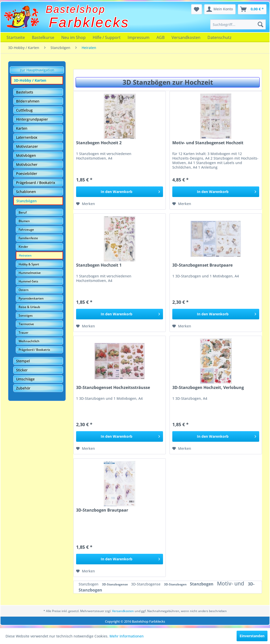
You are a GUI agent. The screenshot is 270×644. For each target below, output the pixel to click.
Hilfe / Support (107, 37)
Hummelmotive (30, 273)
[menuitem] (238, 24)
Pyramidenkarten (31, 298)
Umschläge (25, 379)
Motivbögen (26, 155)
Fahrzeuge (26, 230)
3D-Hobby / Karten (30, 80)
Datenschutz (220, 37)
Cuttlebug (24, 110)
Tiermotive (26, 324)
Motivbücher (27, 164)
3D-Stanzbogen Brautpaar (102, 510)
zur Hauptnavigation (37, 70)
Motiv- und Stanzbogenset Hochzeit (208, 143)
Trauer (23, 333)
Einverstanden (252, 636)
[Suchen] (260, 24)
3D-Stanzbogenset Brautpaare (202, 265)
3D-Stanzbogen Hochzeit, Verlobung (208, 388)
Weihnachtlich (29, 341)
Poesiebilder (27, 174)
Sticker (22, 370)
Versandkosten (186, 37)
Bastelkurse (43, 37)
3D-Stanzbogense (115, 584)
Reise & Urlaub (29, 307)
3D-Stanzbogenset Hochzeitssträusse (113, 388)
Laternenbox (27, 137)
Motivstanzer (27, 146)
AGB (160, 37)
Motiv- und (231, 583)
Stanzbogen (89, 584)
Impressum (139, 37)
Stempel (23, 361)
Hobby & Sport (29, 264)
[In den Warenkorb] (120, 192)
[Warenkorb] (252, 9)
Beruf (23, 212)
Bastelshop (76, 9)
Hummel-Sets (28, 281)
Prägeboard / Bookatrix (36, 183)
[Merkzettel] (197, 9)
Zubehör (23, 388)
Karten (22, 128)
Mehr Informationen (127, 636)
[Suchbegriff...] (238, 24)
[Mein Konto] (220, 9)
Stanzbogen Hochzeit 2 (99, 143)
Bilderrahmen (28, 101)
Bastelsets (25, 92)
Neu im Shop (73, 37)
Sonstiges (26, 315)
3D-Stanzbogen (176, 584)
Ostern (24, 290)
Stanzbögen (26, 201)
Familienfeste (28, 238)
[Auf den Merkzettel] (86, 204)
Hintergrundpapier (32, 119)
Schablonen (26, 192)
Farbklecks (89, 22)
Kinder (23, 247)
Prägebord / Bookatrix (34, 350)
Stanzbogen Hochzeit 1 (99, 265)
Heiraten (25, 255)
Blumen (24, 221)
